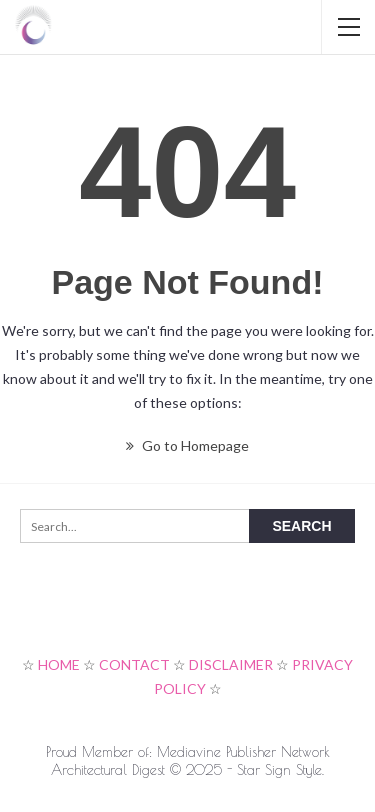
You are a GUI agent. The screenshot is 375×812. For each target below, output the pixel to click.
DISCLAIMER (231, 664)
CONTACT (134, 664)
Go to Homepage (187, 445)
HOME (59, 664)
